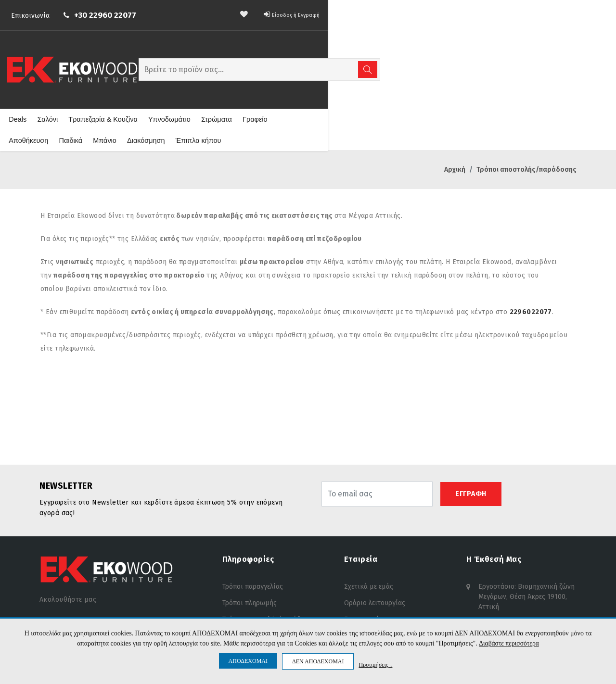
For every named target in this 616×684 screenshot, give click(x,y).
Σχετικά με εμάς (369, 527)
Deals (80, 81)
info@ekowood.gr (506, 577)
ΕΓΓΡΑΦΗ (471, 434)
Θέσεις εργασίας (369, 576)
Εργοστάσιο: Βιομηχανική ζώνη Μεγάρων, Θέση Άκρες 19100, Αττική (526, 536)
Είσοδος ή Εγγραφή (543, 12)
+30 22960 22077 (134, 13)
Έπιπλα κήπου (514, 81)
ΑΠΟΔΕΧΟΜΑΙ (248, 661)
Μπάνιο (425, 81)
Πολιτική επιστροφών (256, 576)
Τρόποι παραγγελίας (253, 527)
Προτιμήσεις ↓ (375, 665)
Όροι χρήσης (242, 592)
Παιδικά (391, 81)
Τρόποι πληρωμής (250, 543)
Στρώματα (272, 81)
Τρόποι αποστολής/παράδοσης (269, 560)
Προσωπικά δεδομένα (256, 609)
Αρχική (455, 110)
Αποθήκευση (350, 81)
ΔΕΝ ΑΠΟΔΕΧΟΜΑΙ (318, 661)
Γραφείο (310, 81)
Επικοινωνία (59, 14)
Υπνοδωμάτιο (226, 81)
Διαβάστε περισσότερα (509, 643)
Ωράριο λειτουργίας (375, 543)
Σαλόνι (109, 81)
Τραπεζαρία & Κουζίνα (162, 81)
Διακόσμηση (464, 81)
